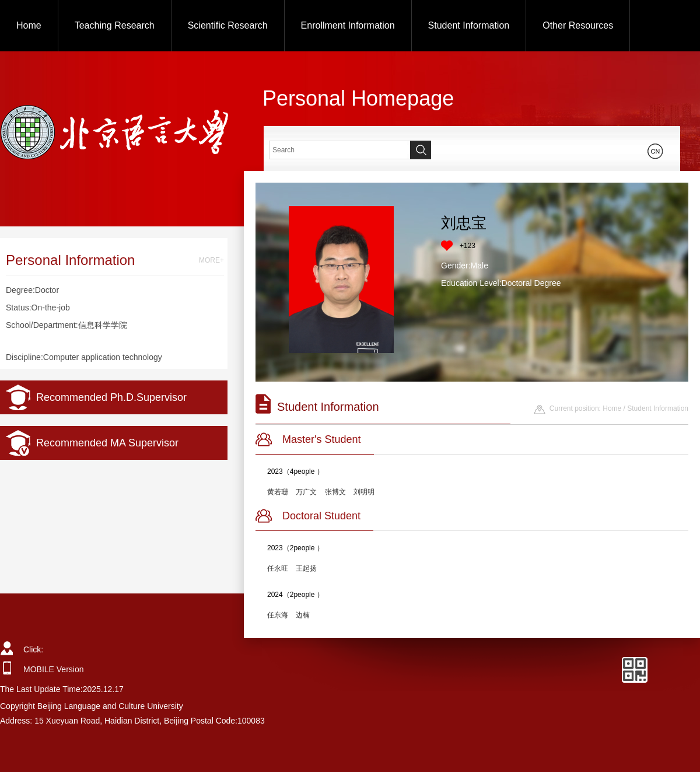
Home (29, 25)
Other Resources (578, 25)
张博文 (335, 492)
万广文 (306, 492)
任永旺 (278, 568)
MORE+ (211, 260)
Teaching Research (115, 25)
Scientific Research (228, 25)
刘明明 (364, 492)
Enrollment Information (348, 25)
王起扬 (306, 568)
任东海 (278, 615)
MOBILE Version (54, 669)
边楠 (303, 615)
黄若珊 (278, 492)
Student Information (469, 25)
